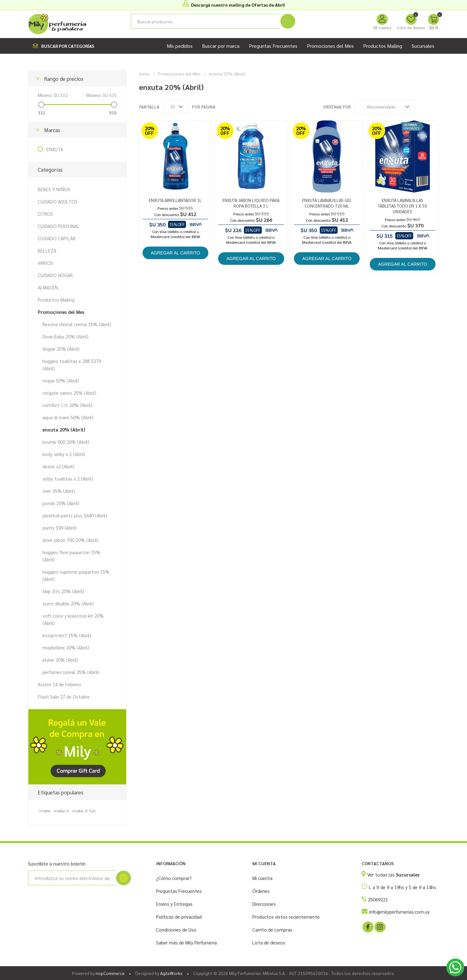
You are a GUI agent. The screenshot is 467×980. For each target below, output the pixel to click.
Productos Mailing (56, 300)
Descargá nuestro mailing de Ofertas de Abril (238, 5)
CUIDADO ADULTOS (58, 201)
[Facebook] (368, 927)
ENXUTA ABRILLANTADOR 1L (175, 200)
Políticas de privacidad (179, 917)
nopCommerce (110, 973)
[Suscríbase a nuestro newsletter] (72, 878)
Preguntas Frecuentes (179, 891)
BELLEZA (47, 251)
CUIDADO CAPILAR (57, 238)
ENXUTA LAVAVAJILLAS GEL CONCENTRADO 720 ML (327, 203)
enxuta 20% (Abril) (64, 429)
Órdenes (261, 891)
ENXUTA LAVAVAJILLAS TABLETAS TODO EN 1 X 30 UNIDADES (402, 206)
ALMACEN (48, 287)
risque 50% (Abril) (61, 380)
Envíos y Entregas (174, 904)
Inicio (144, 74)
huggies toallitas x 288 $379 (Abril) (72, 365)
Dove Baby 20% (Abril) (65, 336)
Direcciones (264, 904)
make (45, 810)
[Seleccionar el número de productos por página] (176, 107)
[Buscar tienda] (206, 21)
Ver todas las (393, 874)
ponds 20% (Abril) (61, 503)
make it (62, 810)
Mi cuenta (382, 28)
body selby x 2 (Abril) (64, 454)
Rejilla (422, 107)
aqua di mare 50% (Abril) (68, 417)
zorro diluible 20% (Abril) (68, 603)
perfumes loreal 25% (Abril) (71, 672)
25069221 (378, 899)
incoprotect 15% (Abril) (67, 635)
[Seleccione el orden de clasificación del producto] (385, 107)
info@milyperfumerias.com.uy (399, 912)
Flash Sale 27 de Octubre (64, 696)
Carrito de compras (272, 930)
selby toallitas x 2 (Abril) (68, 479)
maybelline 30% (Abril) (66, 647)
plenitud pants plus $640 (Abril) (75, 515)
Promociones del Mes (61, 312)
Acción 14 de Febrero (59, 684)
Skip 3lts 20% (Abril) (63, 591)
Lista (434, 107)
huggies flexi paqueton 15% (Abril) (71, 556)
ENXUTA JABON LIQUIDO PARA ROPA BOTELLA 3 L (251, 203)
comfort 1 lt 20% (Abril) (67, 405)
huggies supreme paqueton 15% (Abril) (76, 575)
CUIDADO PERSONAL (59, 226)
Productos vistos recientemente (286, 917)
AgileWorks (171, 973)
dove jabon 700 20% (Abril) (70, 540)
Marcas (52, 130)
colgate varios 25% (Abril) (69, 393)
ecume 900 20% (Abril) (66, 442)
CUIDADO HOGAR (55, 275)
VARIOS (45, 263)
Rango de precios (64, 79)
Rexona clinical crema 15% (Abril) (77, 324)
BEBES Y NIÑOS (54, 189)
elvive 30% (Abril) (60, 660)
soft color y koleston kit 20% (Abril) (73, 619)
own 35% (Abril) (59, 491)
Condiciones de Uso (176, 930)
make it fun (84, 810)
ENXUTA (55, 149)
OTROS (45, 214)
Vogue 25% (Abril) (61, 349)
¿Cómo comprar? (174, 878)
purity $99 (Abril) (60, 528)
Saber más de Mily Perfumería (186, 942)
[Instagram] (380, 927)
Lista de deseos (269, 942)
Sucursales (423, 46)
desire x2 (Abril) (58, 466)
